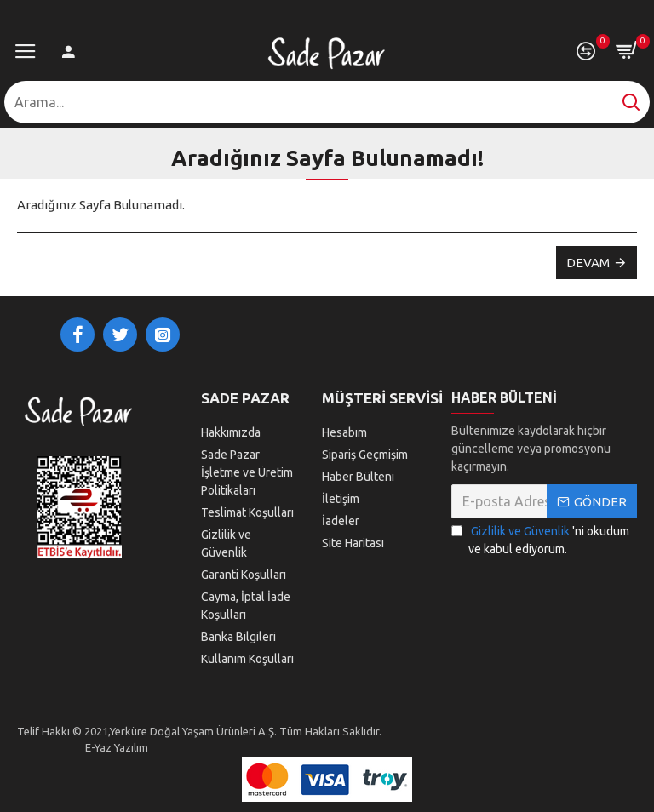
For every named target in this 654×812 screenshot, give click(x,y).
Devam (588, 263)
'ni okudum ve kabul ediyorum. (540, 539)
